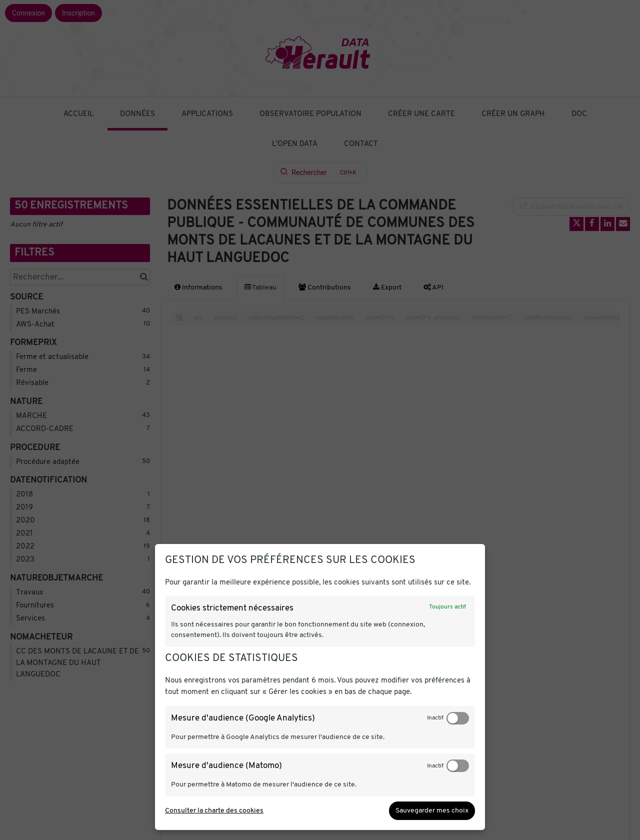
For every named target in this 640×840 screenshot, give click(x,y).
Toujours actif (447, 607)
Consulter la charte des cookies (214, 811)
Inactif (435, 718)
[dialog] (320, 687)
